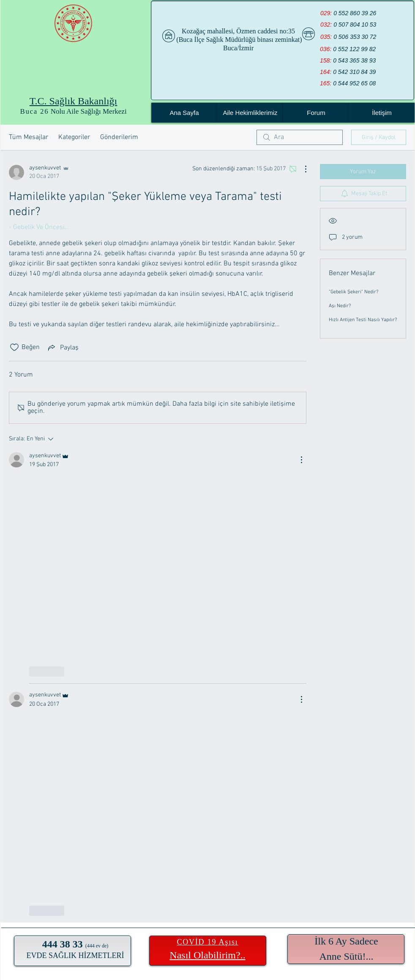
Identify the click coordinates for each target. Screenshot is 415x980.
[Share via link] (63, 347)
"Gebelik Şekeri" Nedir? (354, 292)
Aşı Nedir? (340, 306)
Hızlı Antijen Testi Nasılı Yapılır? (363, 320)
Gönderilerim (119, 137)
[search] (300, 137)
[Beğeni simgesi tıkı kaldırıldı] (14, 347)
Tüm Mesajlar (29, 137)
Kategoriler (74, 137)
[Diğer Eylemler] (301, 169)
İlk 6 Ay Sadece (346, 941)
